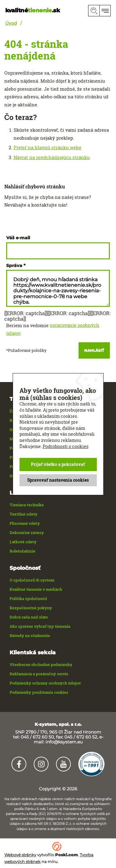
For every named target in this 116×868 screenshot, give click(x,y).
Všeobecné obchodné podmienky (41, 664)
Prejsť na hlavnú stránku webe (47, 147)
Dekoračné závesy (27, 533)
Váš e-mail (18, 238)
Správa (14, 265)
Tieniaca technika (27, 505)
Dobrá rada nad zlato (29, 617)
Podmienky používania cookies (39, 692)
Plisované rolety (25, 523)
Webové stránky (20, 855)
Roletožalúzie (22, 551)
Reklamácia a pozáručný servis (39, 674)
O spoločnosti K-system (32, 580)
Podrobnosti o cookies (66, 446)
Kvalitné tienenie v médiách (36, 589)
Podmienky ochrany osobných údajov (45, 683)
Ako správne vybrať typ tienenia (40, 626)
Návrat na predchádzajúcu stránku (52, 157)
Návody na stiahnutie (30, 636)
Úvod (11, 23)
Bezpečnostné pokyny (31, 608)
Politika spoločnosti (28, 599)
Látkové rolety (23, 542)
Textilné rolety (24, 514)
